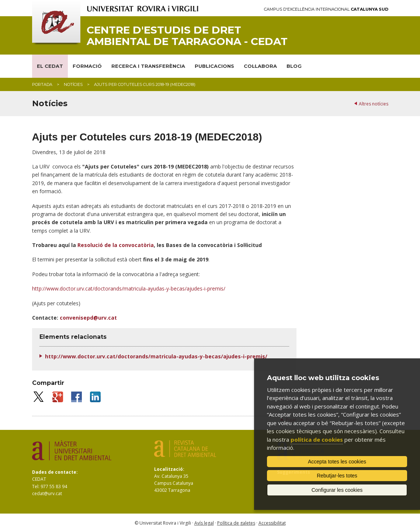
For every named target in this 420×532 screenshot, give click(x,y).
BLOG (294, 66)
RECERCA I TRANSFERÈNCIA (148, 66)
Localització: (169, 469)
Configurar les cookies (337, 490)
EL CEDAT (50, 66)
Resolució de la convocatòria (116, 245)
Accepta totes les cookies (337, 462)
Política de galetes (236, 523)
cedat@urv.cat (47, 493)
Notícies (73, 84)
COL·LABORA (260, 66)
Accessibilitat (272, 523)
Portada (42, 84)
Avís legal (204, 523)
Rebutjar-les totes (337, 476)
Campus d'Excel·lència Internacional (326, 9)
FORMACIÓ (87, 66)
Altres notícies (374, 104)
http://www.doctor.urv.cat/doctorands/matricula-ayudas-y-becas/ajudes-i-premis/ (129, 288)
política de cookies (317, 439)
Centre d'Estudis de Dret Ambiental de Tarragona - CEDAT (187, 36)
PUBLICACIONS (214, 66)
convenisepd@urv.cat (88, 318)
